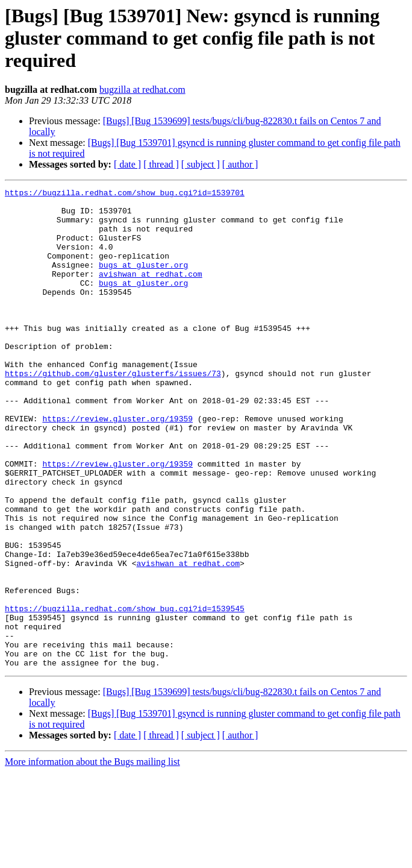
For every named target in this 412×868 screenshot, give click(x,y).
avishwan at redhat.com (151, 292)
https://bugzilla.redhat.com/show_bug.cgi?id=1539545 (125, 693)
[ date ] (127, 164)
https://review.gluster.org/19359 (117, 465)
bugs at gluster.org (143, 281)
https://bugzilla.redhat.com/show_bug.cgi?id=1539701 (125, 194)
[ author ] (240, 164)
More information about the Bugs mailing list (92, 857)
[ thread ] (161, 164)
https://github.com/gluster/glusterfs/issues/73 (113, 411)
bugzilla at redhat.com (142, 90)
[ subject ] (201, 164)
